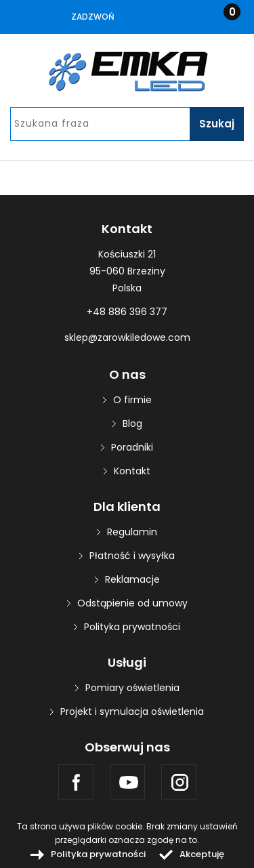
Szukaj (217, 124)
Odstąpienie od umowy (132, 603)
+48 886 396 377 (127, 312)
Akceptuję (202, 854)
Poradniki (132, 447)
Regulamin (132, 532)
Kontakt (132, 471)
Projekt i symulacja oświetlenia (132, 711)
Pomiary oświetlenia (132, 688)
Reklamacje (132, 579)
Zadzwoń (93, 17)
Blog (132, 423)
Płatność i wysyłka (132, 556)
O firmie (132, 400)
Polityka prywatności (132, 627)
